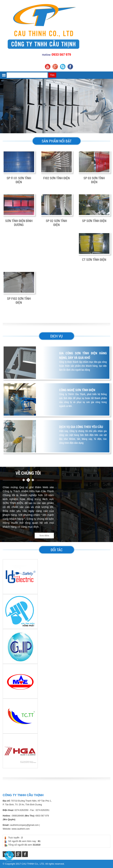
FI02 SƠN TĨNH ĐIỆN (56, 178)
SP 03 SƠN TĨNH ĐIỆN (94, 180)
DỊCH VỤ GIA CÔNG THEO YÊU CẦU (81, 427)
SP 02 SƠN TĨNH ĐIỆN (56, 223)
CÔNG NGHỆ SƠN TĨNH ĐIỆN (77, 390)
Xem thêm (44, 535)
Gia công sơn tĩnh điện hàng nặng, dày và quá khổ (83, 355)
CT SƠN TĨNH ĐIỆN (94, 260)
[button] (4, 75)
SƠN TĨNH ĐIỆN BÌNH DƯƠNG (19, 223)
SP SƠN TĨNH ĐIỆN (94, 221)
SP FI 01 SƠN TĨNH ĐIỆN (19, 180)
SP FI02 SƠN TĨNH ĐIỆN (19, 300)
